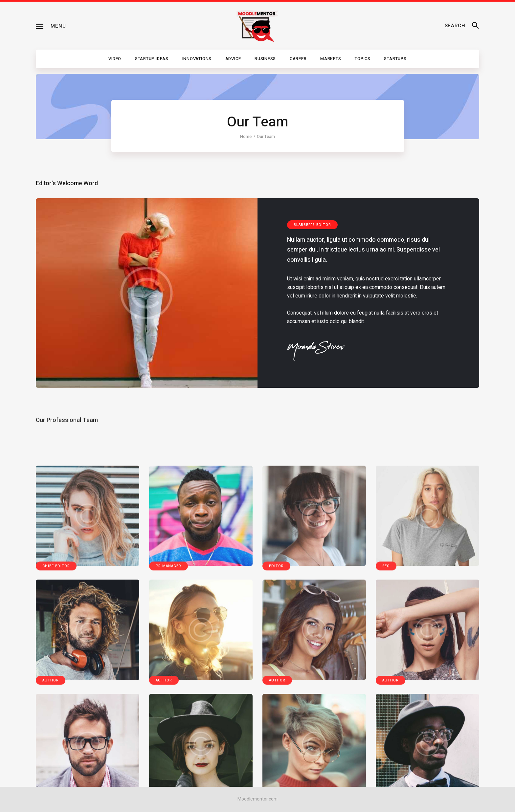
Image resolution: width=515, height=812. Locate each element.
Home (246, 136)
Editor (276, 765)
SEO (386, 765)
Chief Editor (56, 765)
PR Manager (168, 765)
